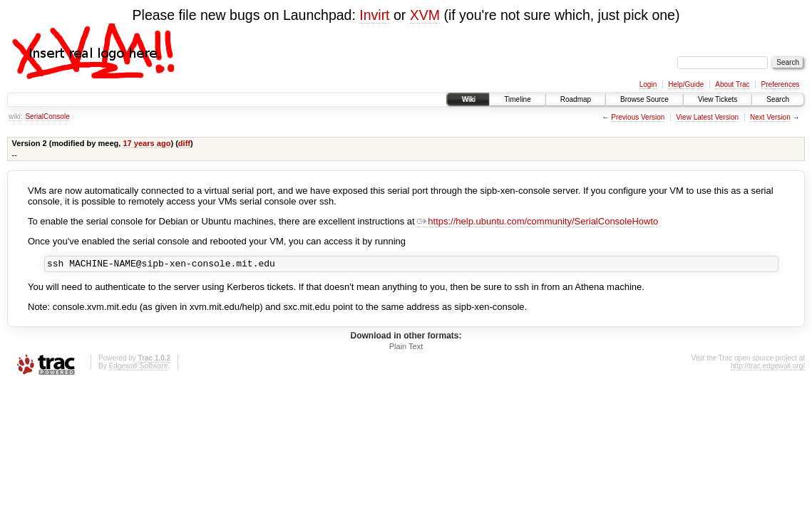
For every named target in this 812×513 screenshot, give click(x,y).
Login (648, 84)
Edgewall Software (138, 368)
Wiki (468, 99)
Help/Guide (686, 84)
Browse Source (644, 99)
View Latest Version (707, 117)
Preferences (781, 84)
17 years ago (147, 143)
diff (184, 143)
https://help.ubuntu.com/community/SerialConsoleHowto (538, 221)
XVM (425, 15)
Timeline (517, 99)
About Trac (732, 84)
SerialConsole (47, 116)
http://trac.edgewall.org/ (768, 368)
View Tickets (718, 99)
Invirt (374, 15)
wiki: (15, 116)
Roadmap (576, 99)
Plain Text (406, 348)
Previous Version (638, 117)
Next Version (770, 117)
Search (778, 99)
